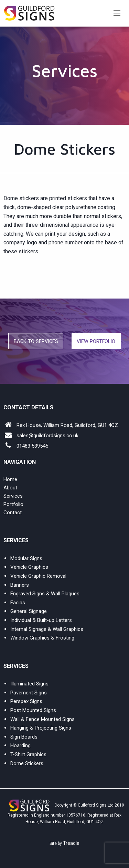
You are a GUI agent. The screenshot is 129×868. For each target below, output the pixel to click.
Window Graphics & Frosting (42, 638)
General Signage (29, 611)
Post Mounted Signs (33, 710)
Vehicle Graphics (29, 567)
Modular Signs (26, 558)
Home (10, 479)
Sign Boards (24, 737)
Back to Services (36, 342)
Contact (13, 513)
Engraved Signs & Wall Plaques (45, 594)
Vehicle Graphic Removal (38, 576)
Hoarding (20, 745)
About (10, 488)
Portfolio (13, 504)
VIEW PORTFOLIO (96, 342)
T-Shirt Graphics (28, 754)
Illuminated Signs (29, 684)
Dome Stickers (27, 763)
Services (13, 496)
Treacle (71, 843)
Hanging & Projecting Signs (41, 728)
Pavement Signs (29, 693)
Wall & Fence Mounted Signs (42, 719)
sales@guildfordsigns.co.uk (47, 436)
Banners (20, 585)
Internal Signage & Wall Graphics (47, 629)
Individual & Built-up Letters (41, 620)
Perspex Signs (26, 701)
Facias (18, 603)
